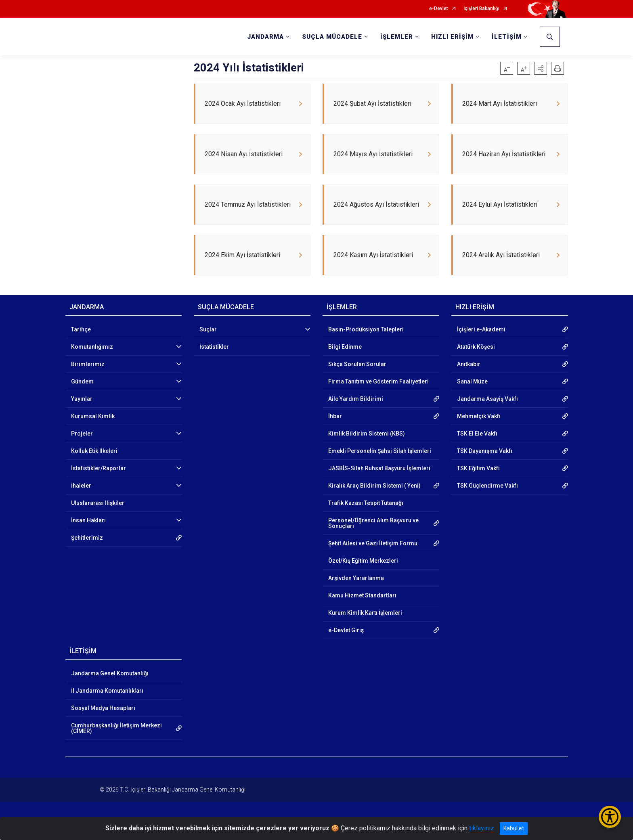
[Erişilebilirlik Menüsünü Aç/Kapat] (610, 817)
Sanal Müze (472, 398)
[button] (541, 68)
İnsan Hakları (88, 536)
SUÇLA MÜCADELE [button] (332, 37)
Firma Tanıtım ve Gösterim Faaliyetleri (378, 398)
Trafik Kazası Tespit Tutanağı (366, 519)
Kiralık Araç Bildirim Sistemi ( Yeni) (374, 502)
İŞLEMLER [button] (397, 37)
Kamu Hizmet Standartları (362, 612)
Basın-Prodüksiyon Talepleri (366, 346)
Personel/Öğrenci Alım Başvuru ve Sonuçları (373, 539)
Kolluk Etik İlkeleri (94, 467)
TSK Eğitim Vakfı (478, 484)
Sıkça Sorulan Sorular (357, 380)
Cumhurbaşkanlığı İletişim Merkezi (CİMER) (116, 744)
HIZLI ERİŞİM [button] (452, 37)
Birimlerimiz (88, 380)
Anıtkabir (469, 380)
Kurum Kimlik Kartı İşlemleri (365, 629)
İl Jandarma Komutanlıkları (107, 707)
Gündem (82, 398)
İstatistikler (214, 363)
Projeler (82, 450)
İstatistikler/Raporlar (99, 484)
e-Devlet (439, 9)
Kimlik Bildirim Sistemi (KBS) (367, 450)
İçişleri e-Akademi (481, 346)
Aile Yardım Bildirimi (356, 415)
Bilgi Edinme (345, 363)
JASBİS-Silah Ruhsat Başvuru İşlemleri (379, 484)
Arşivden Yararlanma (356, 594)
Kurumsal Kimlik (93, 432)
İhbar (335, 432)
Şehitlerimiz (87, 554)
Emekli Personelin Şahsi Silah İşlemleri (380, 467)
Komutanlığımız (92, 363)
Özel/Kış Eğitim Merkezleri (363, 577)
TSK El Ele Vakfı (477, 450)
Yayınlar (82, 415)
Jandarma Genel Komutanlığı (110, 689)
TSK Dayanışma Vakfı (485, 467)
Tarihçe (81, 346)
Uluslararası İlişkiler (98, 519)
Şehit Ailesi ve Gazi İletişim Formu (373, 559)
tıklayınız (482, 828)
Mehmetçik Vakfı (479, 432)
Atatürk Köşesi (476, 363)
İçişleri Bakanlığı (481, 9)
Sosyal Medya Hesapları (103, 724)
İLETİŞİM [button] (507, 37)
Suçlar (208, 346)
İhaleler (81, 502)
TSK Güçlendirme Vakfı (487, 502)
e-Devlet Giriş (346, 646)
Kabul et (514, 828)
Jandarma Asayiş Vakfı (487, 415)
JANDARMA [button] (265, 37)
